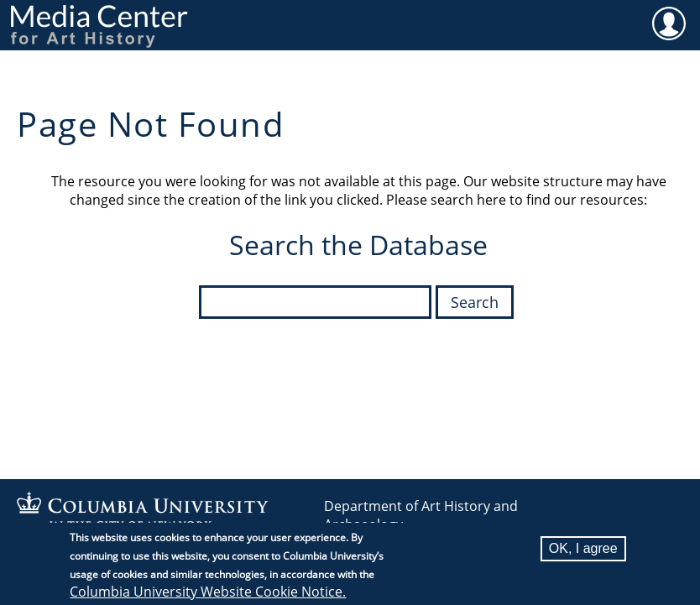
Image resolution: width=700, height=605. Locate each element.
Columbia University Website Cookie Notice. (208, 593)
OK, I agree (583, 550)
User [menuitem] (669, 23)
